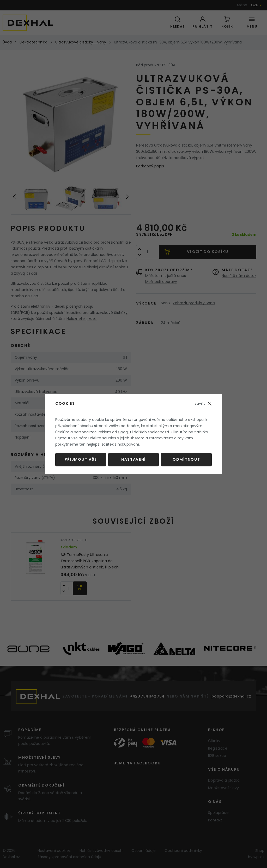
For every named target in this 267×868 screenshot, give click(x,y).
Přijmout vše (81, 459)
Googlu (124, 432)
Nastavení (133, 459)
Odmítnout (186, 459)
